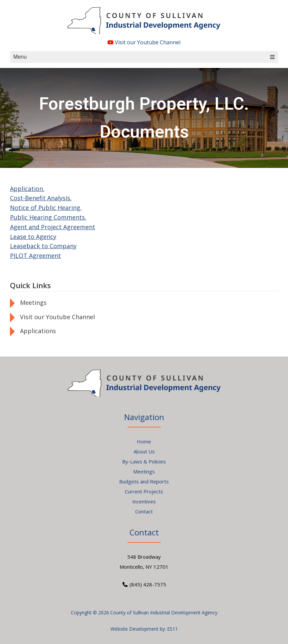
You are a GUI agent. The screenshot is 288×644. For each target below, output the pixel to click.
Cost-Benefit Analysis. (41, 198)
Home (144, 441)
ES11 (172, 629)
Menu (144, 57)
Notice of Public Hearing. (46, 208)
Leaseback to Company (43, 246)
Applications (38, 331)
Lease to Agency (33, 237)
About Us (144, 451)
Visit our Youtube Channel (144, 42)
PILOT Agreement (35, 256)
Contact (144, 511)
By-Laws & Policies (144, 461)
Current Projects (144, 491)
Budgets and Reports (144, 481)
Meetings (33, 303)
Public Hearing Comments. (48, 217)
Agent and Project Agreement (53, 227)
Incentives (144, 501)
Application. (27, 189)
